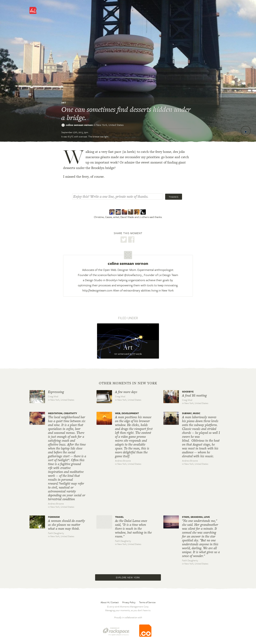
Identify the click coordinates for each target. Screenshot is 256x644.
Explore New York (128, 577)
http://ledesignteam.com (97, 290)
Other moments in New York (128, 383)
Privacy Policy (129, 602)
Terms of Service (147, 602)
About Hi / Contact (110, 602)
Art (64, 103)
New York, (110, 125)
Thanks (174, 197)
